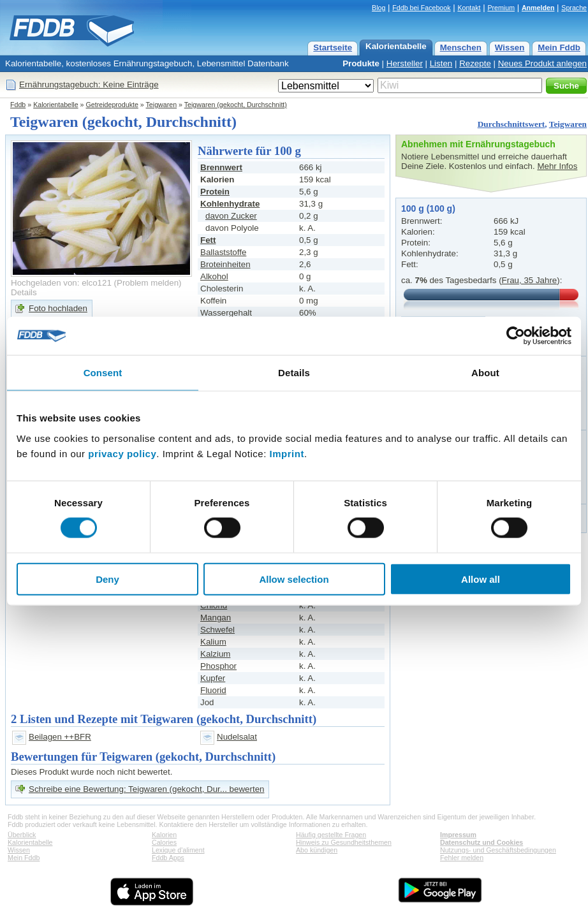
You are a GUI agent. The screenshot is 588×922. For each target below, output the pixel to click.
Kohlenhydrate (230, 204)
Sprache (574, 8)
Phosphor (218, 666)
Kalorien (164, 835)
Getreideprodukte (112, 105)
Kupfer (213, 678)
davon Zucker (231, 216)
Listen (441, 63)
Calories (164, 842)
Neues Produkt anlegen (542, 63)
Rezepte (475, 63)
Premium (501, 8)
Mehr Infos (557, 166)
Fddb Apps (168, 858)
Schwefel (217, 630)
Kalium (213, 642)
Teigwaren (162, 105)
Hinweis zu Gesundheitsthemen (344, 842)
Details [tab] (294, 373)
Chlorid (214, 605)
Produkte (361, 63)
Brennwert (221, 167)
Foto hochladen (58, 308)
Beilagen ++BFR (60, 737)
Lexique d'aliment (178, 850)
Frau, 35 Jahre (530, 280)
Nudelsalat (237, 737)
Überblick (22, 835)
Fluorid (213, 690)
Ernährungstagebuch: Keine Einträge (89, 84)
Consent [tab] (103, 373)
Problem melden (148, 283)
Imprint (287, 453)
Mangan (216, 618)
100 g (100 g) (428, 209)
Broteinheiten (225, 264)
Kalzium (215, 654)
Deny (107, 579)
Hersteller (405, 63)
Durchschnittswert (511, 124)
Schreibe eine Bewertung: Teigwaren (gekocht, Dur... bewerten (146, 789)
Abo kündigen (317, 850)
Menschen (461, 48)
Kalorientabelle (396, 46)
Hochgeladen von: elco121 (61, 283)
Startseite (333, 48)
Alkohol (214, 276)
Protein (215, 192)
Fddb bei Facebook (421, 8)
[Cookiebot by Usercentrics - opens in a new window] (516, 336)
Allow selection (294, 579)
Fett (208, 240)
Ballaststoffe (223, 252)
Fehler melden (462, 858)
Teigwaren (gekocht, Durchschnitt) (236, 105)
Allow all (481, 579)
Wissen (510, 48)
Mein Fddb (559, 48)
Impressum (458, 835)
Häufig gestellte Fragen (331, 835)
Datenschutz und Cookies (481, 842)
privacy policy (122, 453)
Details (24, 292)
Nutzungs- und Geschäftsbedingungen (498, 850)
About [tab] (485, 373)
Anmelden (538, 8)
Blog (379, 8)
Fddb (18, 105)
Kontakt (469, 8)
